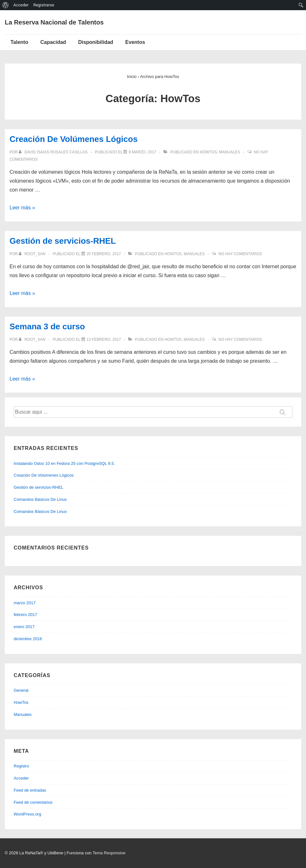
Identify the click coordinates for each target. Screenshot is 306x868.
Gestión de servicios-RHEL (63, 241)
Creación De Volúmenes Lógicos (74, 139)
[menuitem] (6, 5)
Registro (21, 766)
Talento (19, 42)
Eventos (135, 42)
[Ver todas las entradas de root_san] (33, 254)
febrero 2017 (25, 615)
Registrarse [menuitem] (44, 5)
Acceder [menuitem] (21, 5)
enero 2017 (24, 627)
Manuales (230, 152)
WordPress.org (27, 814)
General (21, 690)
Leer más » (22, 208)
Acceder (21, 778)
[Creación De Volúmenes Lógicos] (142, 152)
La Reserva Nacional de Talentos (54, 22)
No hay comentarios (240, 254)
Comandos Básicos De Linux (40, 499)
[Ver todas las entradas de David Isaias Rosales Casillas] (54, 152)
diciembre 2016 (28, 639)
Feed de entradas (30, 790)
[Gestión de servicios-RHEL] (104, 254)
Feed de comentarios (33, 802)
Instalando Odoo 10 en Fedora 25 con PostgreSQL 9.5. (64, 463)
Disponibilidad (96, 42)
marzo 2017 (25, 603)
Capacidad (53, 42)
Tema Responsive (109, 853)
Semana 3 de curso (47, 326)
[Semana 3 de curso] (104, 339)
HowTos (208, 152)
